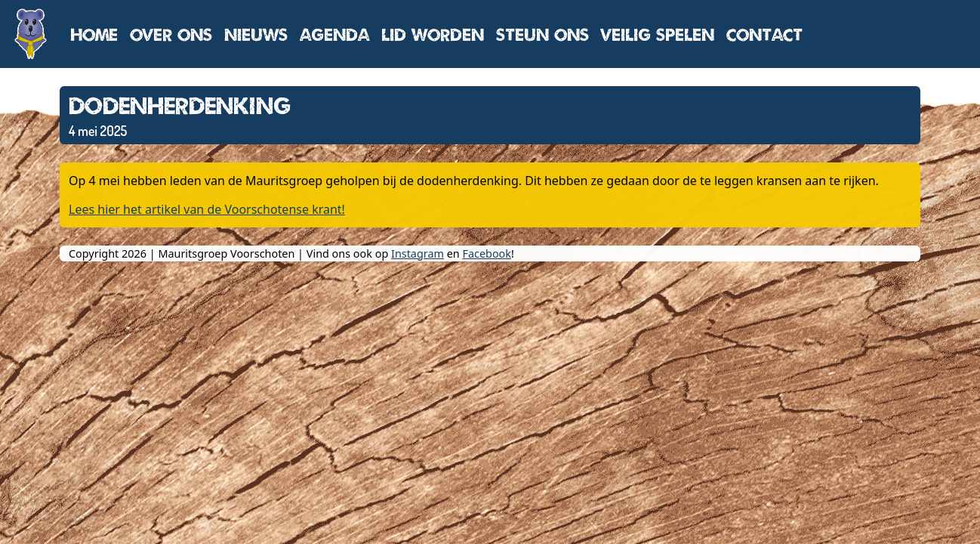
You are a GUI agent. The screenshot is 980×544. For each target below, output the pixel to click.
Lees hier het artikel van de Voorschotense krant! (207, 209)
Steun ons (542, 34)
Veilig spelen (658, 34)
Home (94, 34)
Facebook (487, 253)
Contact (764, 34)
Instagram (418, 253)
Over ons (171, 34)
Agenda (334, 34)
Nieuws (256, 34)
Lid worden (433, 34)
